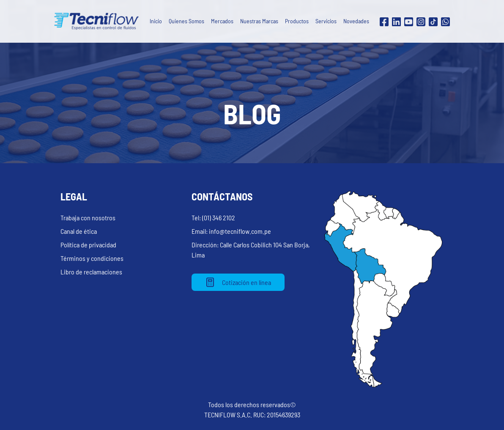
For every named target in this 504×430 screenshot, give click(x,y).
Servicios (326, 21)
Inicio (156, 21)
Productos (297, 21)
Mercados (222, 21)
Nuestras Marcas (259, 21)
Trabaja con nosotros (88, 218)
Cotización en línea (238, 282)
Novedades (356, 21)
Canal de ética (79, 231)
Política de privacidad (88, 245)
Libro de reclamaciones (91, 272)
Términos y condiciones (92, 258)
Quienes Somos (186, 21)
